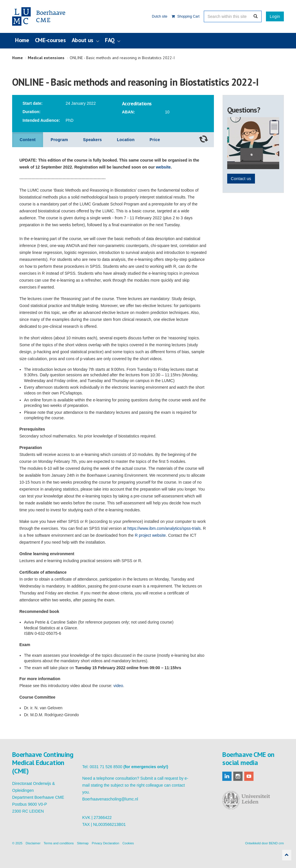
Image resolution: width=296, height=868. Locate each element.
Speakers (92, 140)
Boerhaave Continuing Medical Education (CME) (42, 16)
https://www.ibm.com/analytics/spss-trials (164, 528)
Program (59, 140)
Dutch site (160, 16)
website (163, 167)
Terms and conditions (59, 843)
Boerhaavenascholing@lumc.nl (110, 799)
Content (28, 140)
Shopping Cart (186, 16)
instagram (238, 776)
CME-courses (50, 40)
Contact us (241, 179)
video (118, 686)
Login (275, 16)
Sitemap (83, 843)
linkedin (227, 776)
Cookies (128, 843)
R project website (150, 535)
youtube (249, 776)
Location (126, 140)
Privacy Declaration (106, 843)
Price (155, 140)
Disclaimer (33, 843)
